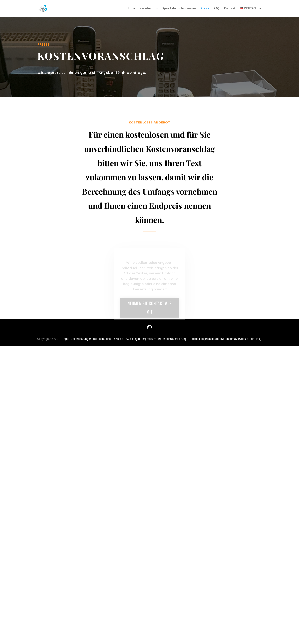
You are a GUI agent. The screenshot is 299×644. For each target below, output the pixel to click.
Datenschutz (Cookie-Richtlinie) (241, 339)
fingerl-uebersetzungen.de (79, 339)
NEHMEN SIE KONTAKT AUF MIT (149, 310)
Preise (205, 9)
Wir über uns (149, 9)
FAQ (217, 9)
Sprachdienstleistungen (179, 9)
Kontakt (230, 9)
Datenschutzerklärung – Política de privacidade (189, 339)
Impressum (149, 339)
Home (131, 9)
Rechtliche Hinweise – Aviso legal (119, 339)
